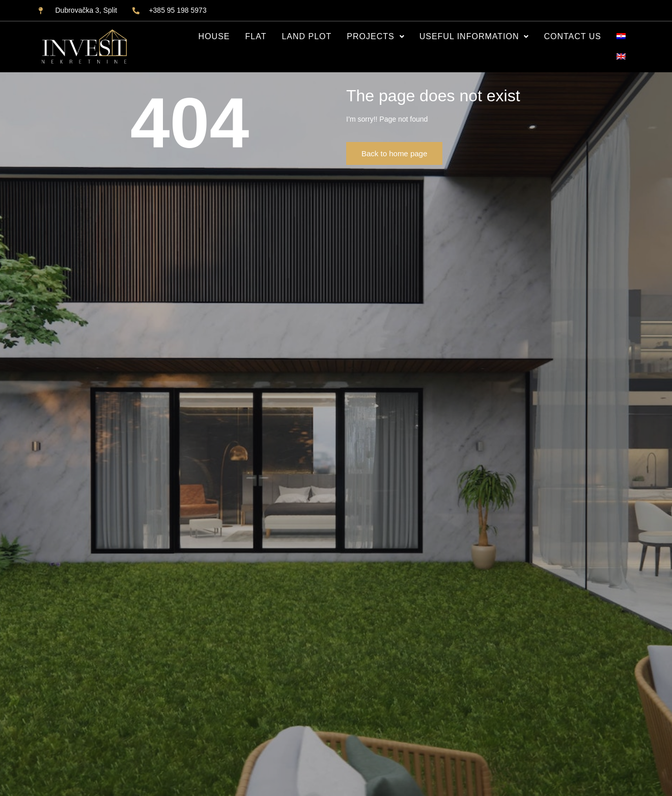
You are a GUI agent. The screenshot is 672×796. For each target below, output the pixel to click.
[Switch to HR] (621, 37)
